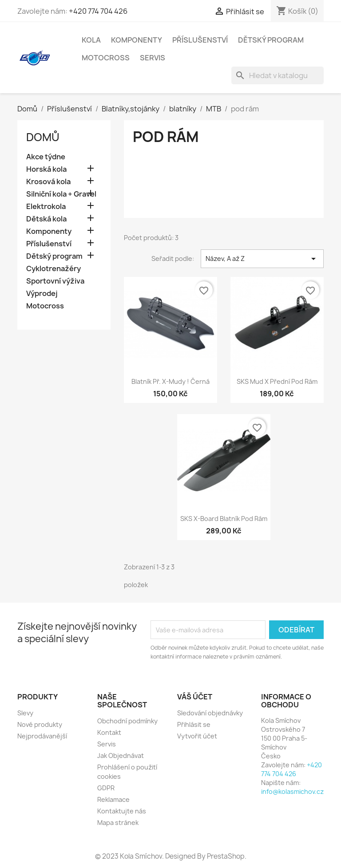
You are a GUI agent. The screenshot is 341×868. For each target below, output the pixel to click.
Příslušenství (200, 40)
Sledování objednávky (210, 713)
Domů (43, 137)
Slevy (25, 713)
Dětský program (271, 40)
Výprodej (42, 294)
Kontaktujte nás (122, 811)
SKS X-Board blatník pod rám (224, 519)
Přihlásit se (194, 724)
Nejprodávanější (42, 736)
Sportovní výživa (55, 281)
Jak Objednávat (121, 756)
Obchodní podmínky (127, 721)
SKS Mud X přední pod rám (277, 381)
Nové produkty (40, 724)
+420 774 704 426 (98, 11)
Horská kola (46, 169)
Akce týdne (46, 157)
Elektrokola (46, 207)
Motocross (106, 58)
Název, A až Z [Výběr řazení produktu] (262, 259)
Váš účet (195, 697)
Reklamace (113, 799)
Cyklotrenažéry (54, 269)
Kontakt (109, 732)
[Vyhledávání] (278, 75)
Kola (91, 40)
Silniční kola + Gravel (61, 194)
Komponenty (137, 40)
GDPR (106, 788)
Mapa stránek (118, 823)
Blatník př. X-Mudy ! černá (170, 381)
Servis (153, 58)
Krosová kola (48, 182)
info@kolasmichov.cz (292, 791)
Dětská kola (46, 219)
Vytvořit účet (197, 736)
